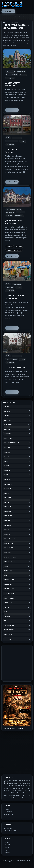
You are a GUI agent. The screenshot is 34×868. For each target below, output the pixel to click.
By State (6, 809)
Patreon (6, 842)
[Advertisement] (17, 663)
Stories (6, 817)
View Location (12, 110)
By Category (8, 812)
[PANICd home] (12, 4)
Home (3, 17)
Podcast (6, 847)
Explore (10, 17)
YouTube (7, 845)
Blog (5, 850)
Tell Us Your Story (10, 831)
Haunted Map (8, 828)
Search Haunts (8, 11)
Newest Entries (9, 814)
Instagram (7, 852)
